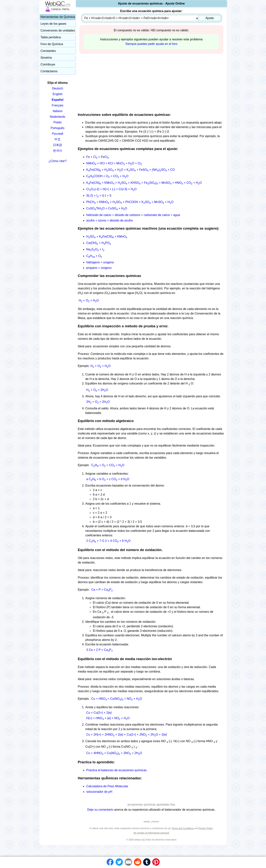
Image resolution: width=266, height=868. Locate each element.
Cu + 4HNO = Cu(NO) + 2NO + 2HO (114, 753)
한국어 (58, 151)
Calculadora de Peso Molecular (107, 786)
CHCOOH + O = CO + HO (107, 176)
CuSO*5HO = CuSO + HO (107, 208)
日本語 (58, 145)
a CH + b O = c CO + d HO (108, 479)
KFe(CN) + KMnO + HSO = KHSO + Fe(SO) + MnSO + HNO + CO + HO (144, 183)
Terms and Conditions (183, 828)
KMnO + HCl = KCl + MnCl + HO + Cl (114, 163)
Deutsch (58, 88)
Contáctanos (49, 71)
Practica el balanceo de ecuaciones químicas (116, 770)
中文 (58, 139)
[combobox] (152, 18)
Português (58, 128)
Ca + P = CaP (102, 590)
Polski (58, 122)
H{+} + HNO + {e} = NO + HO (108, 718)
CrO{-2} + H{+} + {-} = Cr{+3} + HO (111, 189)
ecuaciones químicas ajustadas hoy (151, 805)
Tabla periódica (51, 37)
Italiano (58, 111)
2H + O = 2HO (98, 402)
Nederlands (58, 117)
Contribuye (48, 64)
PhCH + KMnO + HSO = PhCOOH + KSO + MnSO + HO (130, 202)
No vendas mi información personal (151, 833)
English (58, 94)
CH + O (94, 256)
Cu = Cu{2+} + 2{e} (99, 713)
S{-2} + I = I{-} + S (99, 196)
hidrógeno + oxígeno (100, 262)
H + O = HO (89, 300)
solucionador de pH (99, 792)
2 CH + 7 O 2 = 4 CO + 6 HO (108, 541)
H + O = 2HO (97, 390)
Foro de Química (52, 44)
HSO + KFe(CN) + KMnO (107, 236)
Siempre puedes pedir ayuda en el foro (151, 44)
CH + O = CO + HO (108, 465)
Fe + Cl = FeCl (97, 157)
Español (58, 100)
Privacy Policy (206, 828)
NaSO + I (95, 249)
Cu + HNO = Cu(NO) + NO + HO (117, 699)
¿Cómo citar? (58, 161)
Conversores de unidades (58, 30)
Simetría (46, 58)
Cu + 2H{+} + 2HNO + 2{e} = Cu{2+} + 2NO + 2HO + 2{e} (126, 735)
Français (57, 105)
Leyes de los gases (53, 24)
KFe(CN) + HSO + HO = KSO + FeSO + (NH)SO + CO (130, 170)
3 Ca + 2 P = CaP (99, 650)
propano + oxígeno (99, 268)
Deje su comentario (100, 810)
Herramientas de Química (58, 17)
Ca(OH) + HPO (98, 243)
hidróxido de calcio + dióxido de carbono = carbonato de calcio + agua (133, 215)
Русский (57, 134)
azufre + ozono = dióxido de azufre (109, 220)
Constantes (48, 51)
